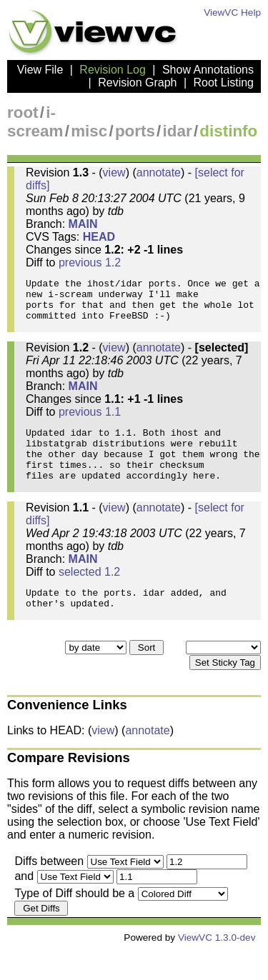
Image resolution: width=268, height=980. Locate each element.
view (114, 172)
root (23, 112)
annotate (159, 172)
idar (178, 131)
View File (40, 70)
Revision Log (113, 70)
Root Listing (224, 82)
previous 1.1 (90, 422)
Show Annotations (208, 70)
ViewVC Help (232, 12)
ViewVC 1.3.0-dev (217, 967)
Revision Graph (137, 82)
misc (89, 131)
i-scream (35, 122)
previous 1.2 (90, 262)
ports (135, 131)
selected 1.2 (89, 595)
